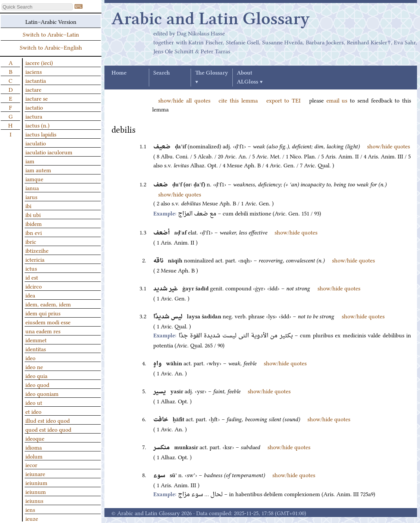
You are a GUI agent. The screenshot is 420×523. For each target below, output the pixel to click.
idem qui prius (43, 313)
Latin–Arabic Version (51, 21)
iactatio (34, 107)
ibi (28, 205)
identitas (36, 349)
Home (119, 73)
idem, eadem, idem (48, 304)
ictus (31, 268)
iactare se (37, 98)
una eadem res (43, 331)
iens (30, 509)
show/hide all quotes (184, 100)
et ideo (33, 411)
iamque (34, 179)
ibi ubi (33, 214)
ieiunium (36, 482)
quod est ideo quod (48, 429)
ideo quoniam (42, 393)
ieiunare (35, 473)
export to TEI (284, 100)
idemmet (36, 340)
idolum (34, 456)
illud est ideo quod (48, 420)
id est (32, 277)
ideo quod (37, 384)
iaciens (34, 71)
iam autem (38, 170)
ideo (30, 357)
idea (30, 295)
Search (162, 73)
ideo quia (36, 375)
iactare (33, 89)
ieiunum (36, 491)
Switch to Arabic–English (51, 47)
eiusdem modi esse (48, 322)
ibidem (34, 223)
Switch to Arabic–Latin (51, 34)
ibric (31, 241)
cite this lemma (238, 100)
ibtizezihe (37, 250)
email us (337, 100)
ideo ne (34, 366)
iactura (34, 116)
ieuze (32, 518)
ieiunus (34, 500)
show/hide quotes (388, 146)
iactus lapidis (41, 134)
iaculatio (36, 143)
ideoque (35, 438)
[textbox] (37, 7)
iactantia (36, 80)
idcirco (34, 286)
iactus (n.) (37, 125)
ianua (32, 188)
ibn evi (34, 232)
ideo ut (34, 402)
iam (30, 161)
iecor (31, 464)
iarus (31, 196)
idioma (34, 447)
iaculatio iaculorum (49, 152)
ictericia (35, 259)
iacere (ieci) (39, 62)
